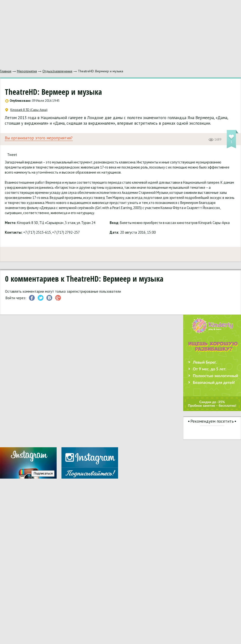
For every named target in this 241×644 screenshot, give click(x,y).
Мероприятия (27, 71)
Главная (6, 71)
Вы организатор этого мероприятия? (39, 138)
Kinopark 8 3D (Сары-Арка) (26, 110)
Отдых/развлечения (57, 71)
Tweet (12, 155)
